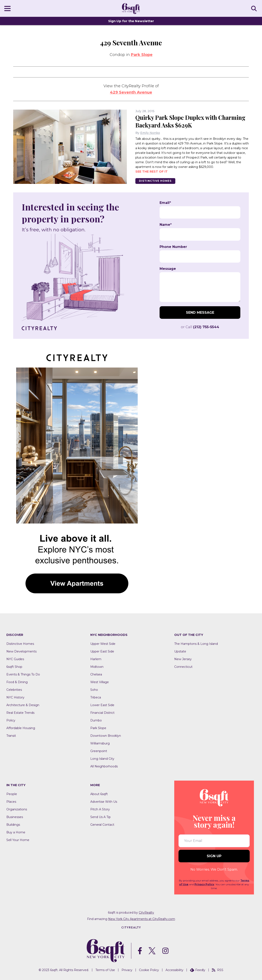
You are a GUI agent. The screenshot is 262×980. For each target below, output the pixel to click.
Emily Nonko (150, 133)
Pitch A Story (100, 809)
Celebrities (14, 690)
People (12, 794)
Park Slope (142, 55)
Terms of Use (105, 970)
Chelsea (96, 674)
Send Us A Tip (101, 817)
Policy (11, 720)
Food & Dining (17, 682)
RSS (218, 970)
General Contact (102, 825)
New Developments (21, 651)
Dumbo (96, 720)
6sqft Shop (14, 667)
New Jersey (183, 659)
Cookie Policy (149, 970)
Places (11, 802)
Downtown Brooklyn (106, 736)
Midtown (97, 667)
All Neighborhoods (104, 766)
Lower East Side (102, 705)
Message (168, 269)
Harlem (96, 659)
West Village (100, 682)
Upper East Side (102, 651)
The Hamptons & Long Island (196, 644)
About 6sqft (99, 794)
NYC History (15, 697)
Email (165, 203)
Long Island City (102, 759)
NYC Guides (15, 659)
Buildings (13, 825)
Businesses (15, 817)
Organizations (17, 809)
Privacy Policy (204, 884)
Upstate (180, 651)
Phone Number (173, 247)
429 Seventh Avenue (131, 92)
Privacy (127, 970)
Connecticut (183, 667)
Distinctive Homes (156, 181)
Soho (94, 690)
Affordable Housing (21, 728)
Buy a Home (16, 832)
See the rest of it (152, 171)
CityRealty (146, 913)
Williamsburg (100, 743)
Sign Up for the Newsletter (131, 21)
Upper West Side (103, 644)
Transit (11, 736)
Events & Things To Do (23, 674)
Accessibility (174, 970)
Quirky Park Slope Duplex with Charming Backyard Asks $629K (180, 121)
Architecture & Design (23, 705)
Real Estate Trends (20, 713)
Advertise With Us (104, 802)
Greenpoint (99, 751)
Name (166, 225)
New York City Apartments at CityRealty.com (142, 919)
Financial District (102, 713)
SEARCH (255, 8)
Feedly (198, 970)
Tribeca (96, 697)
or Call (200, 327)
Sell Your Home (18, 840)
